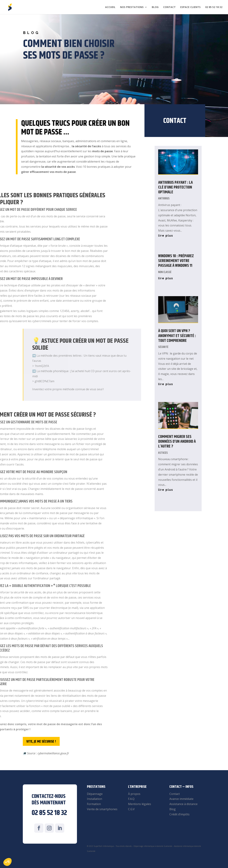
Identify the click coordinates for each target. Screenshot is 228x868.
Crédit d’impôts (179, 814)
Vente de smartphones (102, 809)
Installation (94, 799)
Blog (155, 7)
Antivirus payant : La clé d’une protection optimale (175, 187)
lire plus (166, 236)
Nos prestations (132, 7)
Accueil (110, 7)
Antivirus (164, 199)
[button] (7, 862)
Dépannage (95, 794)
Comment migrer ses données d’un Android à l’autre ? (177, 442)
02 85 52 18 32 (214, 7)
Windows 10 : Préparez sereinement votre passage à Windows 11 (176, 261)
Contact (169, 7)
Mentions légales (140, 804)
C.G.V (131, 809)
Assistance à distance (183, 804)
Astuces (163, 453)
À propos (134, 794)
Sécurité (163, 347)
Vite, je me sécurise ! (41, 742)
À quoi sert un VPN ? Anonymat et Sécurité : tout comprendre (177, 336)
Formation (94, 804)
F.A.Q (131, 799)
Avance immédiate (181, 799)
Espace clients (190, 7)
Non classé (165, 272)
